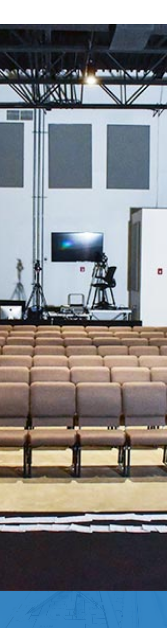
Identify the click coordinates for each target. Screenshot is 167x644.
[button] (12, 12)
